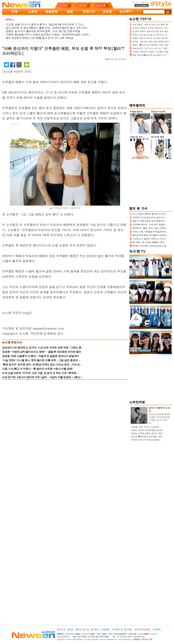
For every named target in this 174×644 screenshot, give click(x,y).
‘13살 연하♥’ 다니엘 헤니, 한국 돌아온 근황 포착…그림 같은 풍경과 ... (41, 360)
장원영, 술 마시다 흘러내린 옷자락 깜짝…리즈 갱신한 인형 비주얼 (43, 31)
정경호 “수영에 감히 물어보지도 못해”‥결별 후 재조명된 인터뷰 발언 (42, 352)
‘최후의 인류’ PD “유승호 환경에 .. (146, 440)
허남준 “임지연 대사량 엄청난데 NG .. (148, 430)
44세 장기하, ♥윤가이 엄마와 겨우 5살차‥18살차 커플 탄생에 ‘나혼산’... (43, 377)
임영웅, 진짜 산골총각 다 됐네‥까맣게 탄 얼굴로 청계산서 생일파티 (41, 356)
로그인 (135, 2)
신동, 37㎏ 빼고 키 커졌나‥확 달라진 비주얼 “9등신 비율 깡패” (38, 369)
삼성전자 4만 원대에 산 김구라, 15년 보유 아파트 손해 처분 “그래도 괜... (43, 348)
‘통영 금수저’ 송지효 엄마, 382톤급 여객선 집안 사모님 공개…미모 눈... (42, 365)
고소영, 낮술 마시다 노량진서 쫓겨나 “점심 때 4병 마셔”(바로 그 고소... (45, 24)
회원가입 (145, 2)
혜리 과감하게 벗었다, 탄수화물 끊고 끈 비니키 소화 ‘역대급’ (40, 38)
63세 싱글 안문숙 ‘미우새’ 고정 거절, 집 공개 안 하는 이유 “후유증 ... (40, 373)
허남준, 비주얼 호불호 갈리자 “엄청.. (147, 433)
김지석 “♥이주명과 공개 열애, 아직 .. (147, 436)
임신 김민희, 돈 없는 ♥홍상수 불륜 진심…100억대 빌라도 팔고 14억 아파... (47, 28)
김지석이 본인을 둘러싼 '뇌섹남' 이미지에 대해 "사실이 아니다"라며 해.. (160, 418)
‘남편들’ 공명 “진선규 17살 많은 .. (146, 427)
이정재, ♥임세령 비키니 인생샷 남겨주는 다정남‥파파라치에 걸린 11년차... (48, 35)
